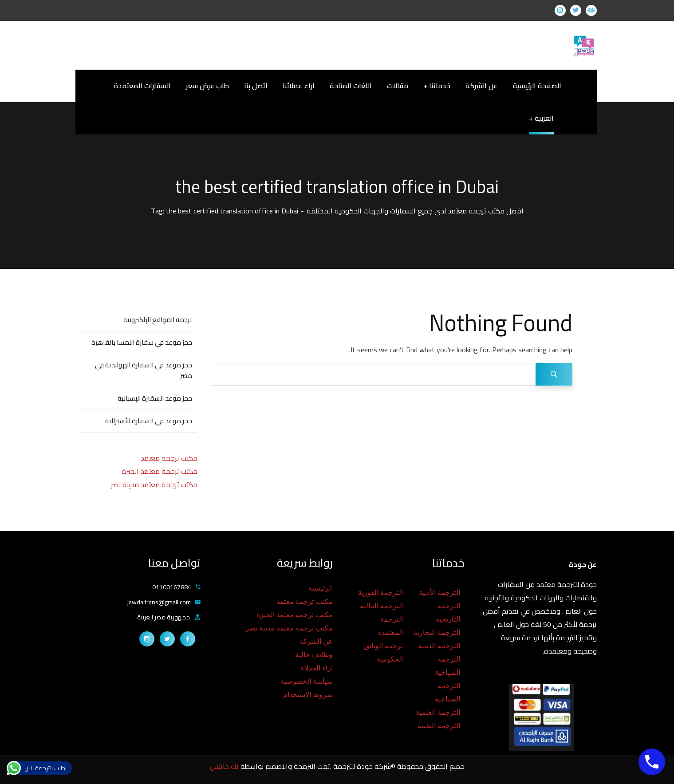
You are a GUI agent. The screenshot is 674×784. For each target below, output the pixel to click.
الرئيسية (321, 588)
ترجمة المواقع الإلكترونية (158, 320)
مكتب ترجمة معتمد (169, 458)
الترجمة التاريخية (448, 613)
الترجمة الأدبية (439, 593)
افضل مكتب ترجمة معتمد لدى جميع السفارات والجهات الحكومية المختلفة (415, 211)
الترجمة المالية (381, 606)
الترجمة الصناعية (447, 692)
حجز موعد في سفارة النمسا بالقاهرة (142, 342)
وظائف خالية (314, 655)
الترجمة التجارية (437, 632)
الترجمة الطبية (439, 726)
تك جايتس (225, 766)
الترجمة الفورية (380, 593)
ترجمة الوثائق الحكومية (383, 652)
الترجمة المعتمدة (390, 626)
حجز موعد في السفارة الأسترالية (149, 421)
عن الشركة (316, 641)
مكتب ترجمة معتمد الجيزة (160, 471)
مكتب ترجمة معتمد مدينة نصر (154, 485)
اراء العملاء (317, 668)
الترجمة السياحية (447, 666)
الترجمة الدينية (439, 646)
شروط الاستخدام (308, 695)
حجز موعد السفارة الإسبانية (155, 398)
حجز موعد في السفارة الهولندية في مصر (144, 370)
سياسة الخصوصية (307, 681)
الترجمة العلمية (438, 712)
